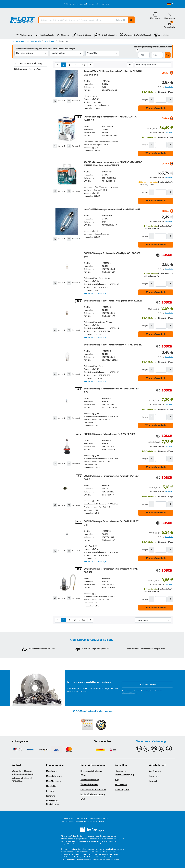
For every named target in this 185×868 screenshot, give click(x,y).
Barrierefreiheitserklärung (93, 795)
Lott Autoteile (18, 41)
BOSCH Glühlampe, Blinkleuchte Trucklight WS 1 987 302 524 (113, 301)
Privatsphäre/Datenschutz (93, 790)
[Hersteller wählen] (31, 53)
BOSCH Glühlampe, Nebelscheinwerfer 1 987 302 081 (109, 434)
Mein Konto (52, 771)
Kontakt (153, 781)
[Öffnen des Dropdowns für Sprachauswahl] (166, 4)
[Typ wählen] (102, 53)
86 (84, 65)
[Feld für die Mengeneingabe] (161, 100)
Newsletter (51, 786)
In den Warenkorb (156, 108)
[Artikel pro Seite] (153, 620)
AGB (83, 800)
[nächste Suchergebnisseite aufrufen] (90, 65)
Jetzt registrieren (147, 684)
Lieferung (51, 796)
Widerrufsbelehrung (90, 780)
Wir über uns (155, 771)
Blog (117, 780)
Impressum (154, 776)
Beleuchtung (49, 41)
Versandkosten (169, 87)
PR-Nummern (121, 785)
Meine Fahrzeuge (54, 776)
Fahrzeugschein (122, 790)
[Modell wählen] (67, 53)
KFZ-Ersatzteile (34, 41)
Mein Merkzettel (54, 781)
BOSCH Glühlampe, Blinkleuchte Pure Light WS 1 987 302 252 (113, 345)
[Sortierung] (153, 65)
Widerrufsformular (89, 785)
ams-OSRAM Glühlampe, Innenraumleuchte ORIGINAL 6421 (112, 210)
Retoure (50, 791)
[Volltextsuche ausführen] (131, 20)
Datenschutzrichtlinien (128, 693)
